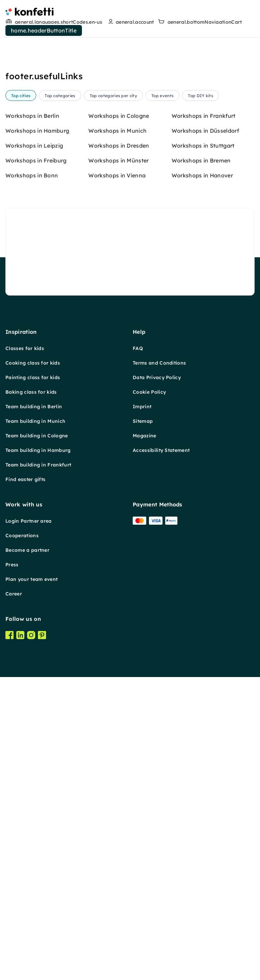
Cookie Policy (149, 784)
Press (12, 957)
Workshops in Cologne (119, 508)
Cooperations (22, 928)
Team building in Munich (35, 813)
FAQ (138, 740)
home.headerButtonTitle (44, 30)
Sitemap (143, 813)
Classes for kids (25, 740)
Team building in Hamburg (38, 842)
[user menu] (130, 22)
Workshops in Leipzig (34, 538)
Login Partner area (29, 913)
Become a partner (27, 942)
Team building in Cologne (37, 828)
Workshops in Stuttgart (203, 538)
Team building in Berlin (34, 799)
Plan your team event (31, 971)
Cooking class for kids (33, 755)
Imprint (142, 799)
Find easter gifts (25, 871)
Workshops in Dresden (119, 538)
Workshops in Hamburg (37, 523)
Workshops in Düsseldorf (205, 523)
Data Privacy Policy (157, 769)
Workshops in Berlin (32, 508)
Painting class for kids (33, 769)
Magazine (145, 828)
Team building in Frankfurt (38, 857)
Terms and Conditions (159, 755)
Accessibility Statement (161, 842)
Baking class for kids (31, 784)
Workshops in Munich (117, 523)
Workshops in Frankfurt (204, 508)
